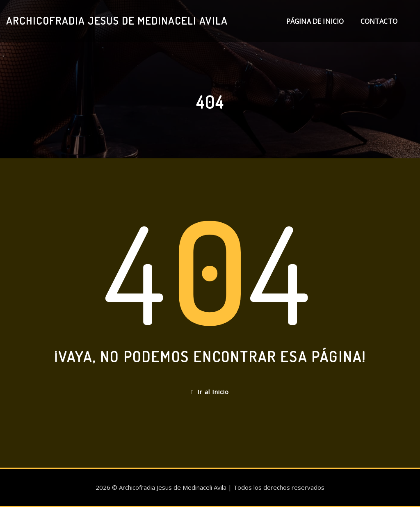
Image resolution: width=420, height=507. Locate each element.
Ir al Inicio (210, 392)
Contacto (379, 21)
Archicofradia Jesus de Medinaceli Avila (117, 21)
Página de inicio (315, 21)
